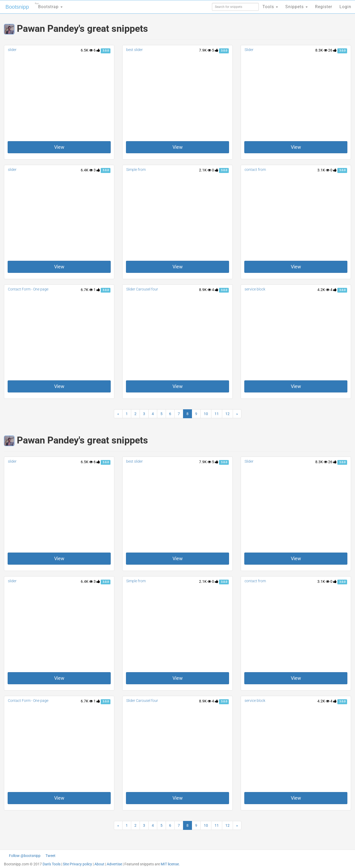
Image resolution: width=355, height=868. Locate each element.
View (59, 147)
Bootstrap (49, 5)
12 (227, 414)
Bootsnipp (17, 7)
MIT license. (170, 864)
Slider (249, 50)
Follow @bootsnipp (25, 856)
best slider (135, 50)
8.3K (321, 50)
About (99, 864)
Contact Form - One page (28, 289)
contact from (255, 170)
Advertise (114, 864)
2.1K (205, 170)
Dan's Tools (52, 864)
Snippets (296, 7)
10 (206, 414)
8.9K (205, 290)
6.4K (87, 170)
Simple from (136, 170)
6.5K (87, 50)
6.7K (87, 290)
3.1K (323, 170)
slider (12, 50)
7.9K (205, 50)
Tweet (50, 856)
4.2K (323, 290)
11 (217, 414)
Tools (270, 7)
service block (255, 289)
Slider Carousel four (142, 289)
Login (345, 7)
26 (332, 50)
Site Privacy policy (77, 864)
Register (324, 7)
